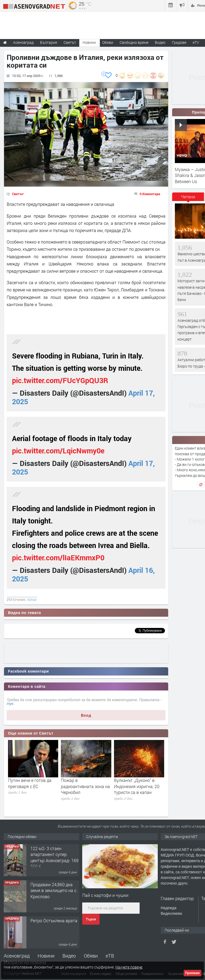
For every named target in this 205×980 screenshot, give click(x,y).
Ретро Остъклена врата (54, 921)
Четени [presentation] (188, 197)
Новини (89, 42)
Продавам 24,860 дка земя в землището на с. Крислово (54, 890)
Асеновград (17, 956)
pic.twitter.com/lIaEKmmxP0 (58, 557)
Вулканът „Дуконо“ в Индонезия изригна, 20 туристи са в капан (137, 786)
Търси (91, 919)
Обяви (91, 956)
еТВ (110, 956)
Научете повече (129, 967)
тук (10, 704)
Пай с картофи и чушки (105, 895)
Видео (69, 956)
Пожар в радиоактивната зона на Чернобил (85, 786)
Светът (18, 194)
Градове (179, 42)
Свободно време (134, 42)
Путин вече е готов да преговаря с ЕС (30, 783)
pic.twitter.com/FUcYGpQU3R (60, 380)
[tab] (188, 199)
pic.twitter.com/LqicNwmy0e (58, 451)
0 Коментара (150, 194)
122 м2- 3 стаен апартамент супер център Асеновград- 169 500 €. (54, 857)
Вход (86, 715)
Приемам (192, 973)
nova (31, 599)
